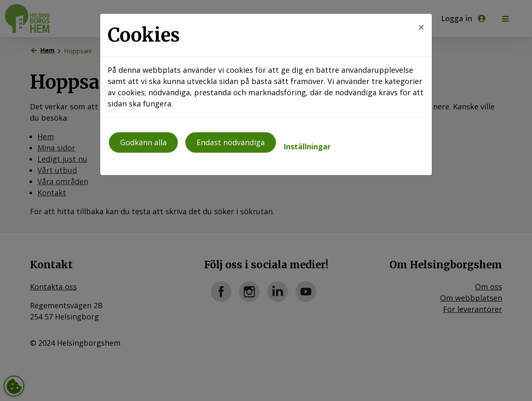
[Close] (421, 27)
